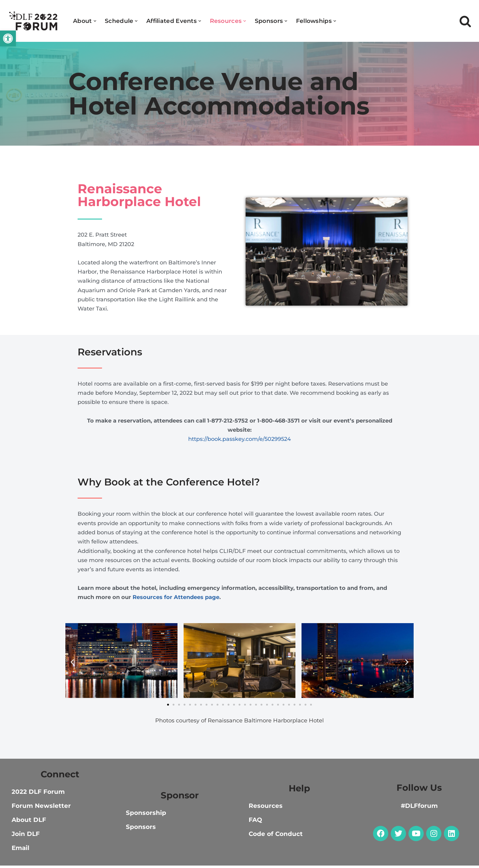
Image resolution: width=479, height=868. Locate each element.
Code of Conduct (276, 836)
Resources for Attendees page (176, 599)
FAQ (255, 822)
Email (20, 850)
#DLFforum (419, 808)
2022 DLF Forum (38, 794)
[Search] (465, 21)
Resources (266, 808)
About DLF (29, 822)
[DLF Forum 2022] (34, 21)
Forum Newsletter (41, 808)
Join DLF (26, 836)
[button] (8, 38)
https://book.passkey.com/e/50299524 (239, 440)
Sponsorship (146, 815)
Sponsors (141, 829)
